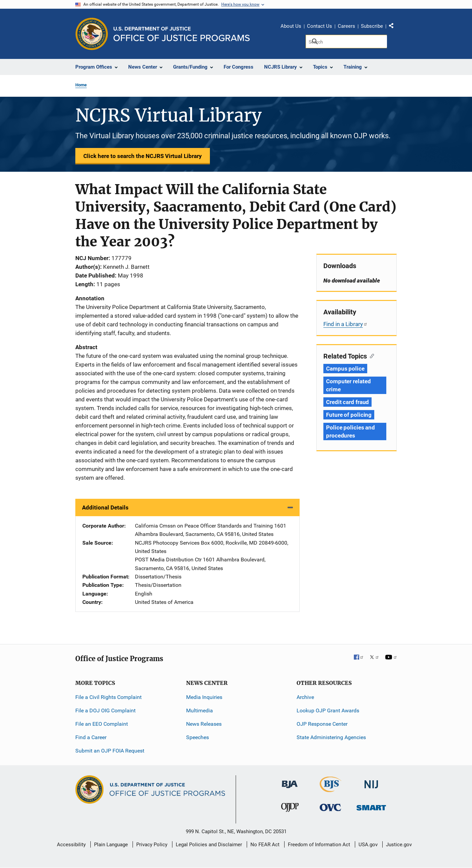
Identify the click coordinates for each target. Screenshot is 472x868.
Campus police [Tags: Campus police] (345, 369)
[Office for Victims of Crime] (330, 807)
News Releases (204, 724)
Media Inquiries (204, 697)
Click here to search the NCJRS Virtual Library (143, 156)
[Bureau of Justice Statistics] (331, 789)
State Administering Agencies (331, 737)
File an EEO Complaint (102, 724)
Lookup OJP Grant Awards (328, 711)
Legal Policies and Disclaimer (209, 845)
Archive (305, 697)
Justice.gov (399, 845)
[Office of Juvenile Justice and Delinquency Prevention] (290, 809)
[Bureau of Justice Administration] (290, 781)
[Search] (346, 42)
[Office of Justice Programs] (92, 34)
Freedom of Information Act (319, 845)
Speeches (198, 737)
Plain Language (111, 845)
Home (81, 85)
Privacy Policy (152, 845)
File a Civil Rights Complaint (108, 697)
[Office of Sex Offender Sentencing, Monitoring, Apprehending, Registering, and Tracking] (371, 806)
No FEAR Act (265, 845)
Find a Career (91, 737)
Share (394, 27)
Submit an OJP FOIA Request (110, 751)
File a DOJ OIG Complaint (105, 711)
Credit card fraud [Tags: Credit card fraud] (347, 402)
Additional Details (105, 507)
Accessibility (71, 845)
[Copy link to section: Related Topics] (370, 356)
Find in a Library (345, 324)
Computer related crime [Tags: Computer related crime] (348, 385)
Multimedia (200, 711)
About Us (291, 26)
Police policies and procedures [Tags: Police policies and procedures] (350, 431)
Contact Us (320, 26)
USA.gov (368, 845)
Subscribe (372, 26)
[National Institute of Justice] (371, 781)
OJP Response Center (322, 724)
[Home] (182, 34)
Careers (346, 26)
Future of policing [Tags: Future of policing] (349, 415)
